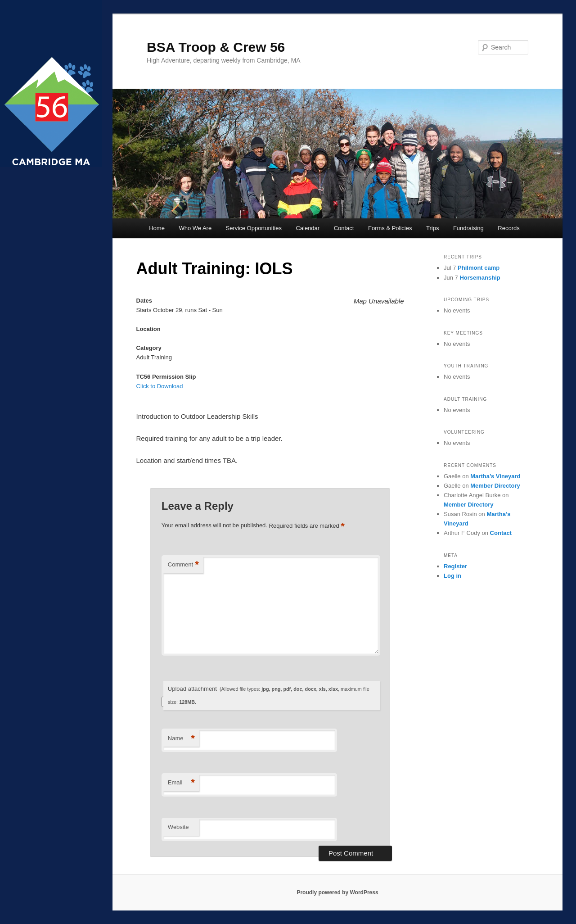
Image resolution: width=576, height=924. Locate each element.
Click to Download (160, 386)
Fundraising (468, 228)
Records (508, 228)
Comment (183, 565)
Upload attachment (269, 695)
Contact (344, 228)
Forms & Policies (390, 228)
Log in (452, 576)
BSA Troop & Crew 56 (216, 47)
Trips (432, 228)
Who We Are (195, 228)
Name (181, 739)
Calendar (308, 228)
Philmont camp (479, 268)
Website (178, 827)
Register (455, 566)
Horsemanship (480, 278)
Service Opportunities (254, 228)
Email (181, 783)
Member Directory (495, 486)
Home (157, 228)
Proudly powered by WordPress (337, 892)
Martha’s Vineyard (495, 476)
